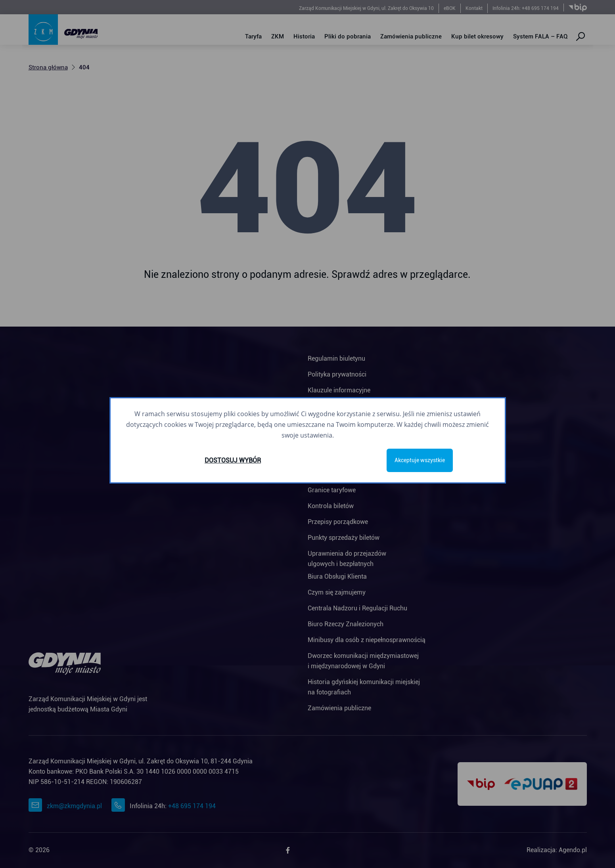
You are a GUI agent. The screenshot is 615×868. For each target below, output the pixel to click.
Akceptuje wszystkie (420, 460)
